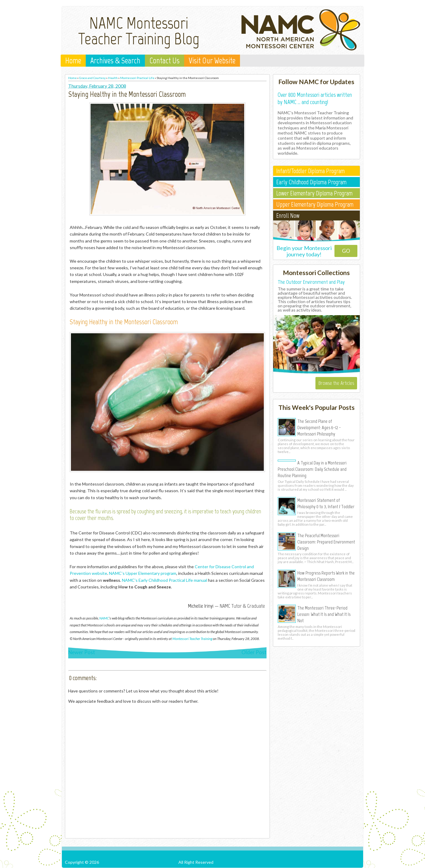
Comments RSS (345, 862)
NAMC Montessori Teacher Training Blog (139, 31)
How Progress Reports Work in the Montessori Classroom (326, 576)
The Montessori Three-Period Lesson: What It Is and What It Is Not (324, 614)
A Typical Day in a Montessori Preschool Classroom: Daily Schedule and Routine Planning (312, 469)
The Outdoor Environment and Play (311, 282)
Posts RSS (318, 862)
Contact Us (165, 61)
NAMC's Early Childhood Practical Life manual (165, 580)
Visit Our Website (212, 61)
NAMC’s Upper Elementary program (143, 573)
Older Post (254, 652)
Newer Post (82, 652)
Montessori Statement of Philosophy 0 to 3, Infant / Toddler (326, 503)
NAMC (104, 618)
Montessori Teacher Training (192, 638)
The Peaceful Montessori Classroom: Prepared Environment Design (326, 542)
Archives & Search (115, 61)
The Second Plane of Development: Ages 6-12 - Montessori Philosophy (319, 427)
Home (73, 61)
